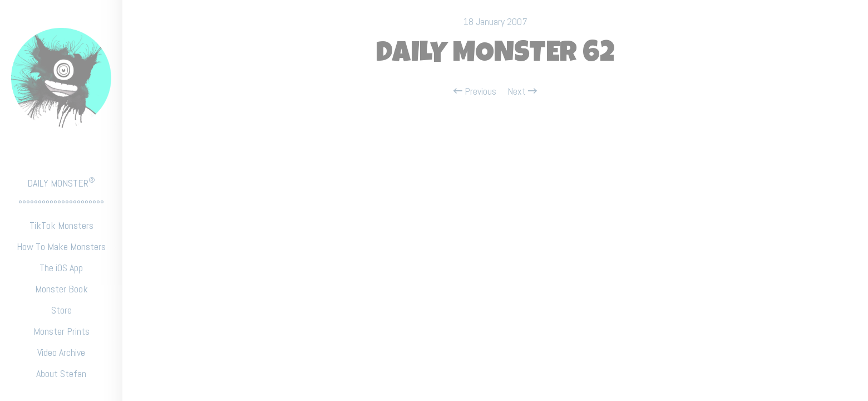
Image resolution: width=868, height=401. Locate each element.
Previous (475, 91)
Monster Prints (61, 331)
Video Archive (61, 352)
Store (61, 310)
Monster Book (61, 289)
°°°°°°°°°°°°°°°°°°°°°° (61, 204)
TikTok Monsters (61, 225)
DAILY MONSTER (61, 182)
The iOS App (61, 268)
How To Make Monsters (61, 246)
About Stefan (61, 373)
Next (522, 91)
